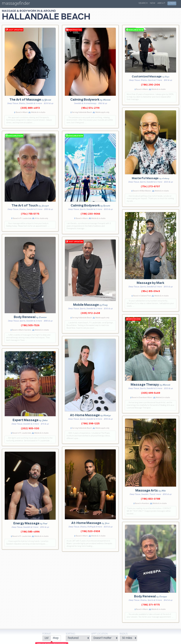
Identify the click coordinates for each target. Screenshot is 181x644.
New (153, 3)
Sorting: (71, 634)
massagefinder (16, 4)
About (161, 3)
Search (143, 3)
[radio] (46, 638)
